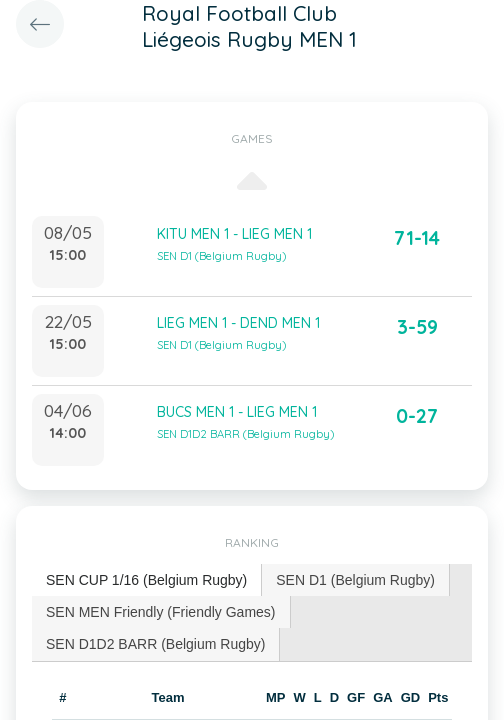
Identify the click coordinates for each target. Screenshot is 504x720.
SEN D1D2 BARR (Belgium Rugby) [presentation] (155, 644)
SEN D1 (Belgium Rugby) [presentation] (355, 580)
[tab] (147, 580)
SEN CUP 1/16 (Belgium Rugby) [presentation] (146, 580)
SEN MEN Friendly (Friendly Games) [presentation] (161, 612)
